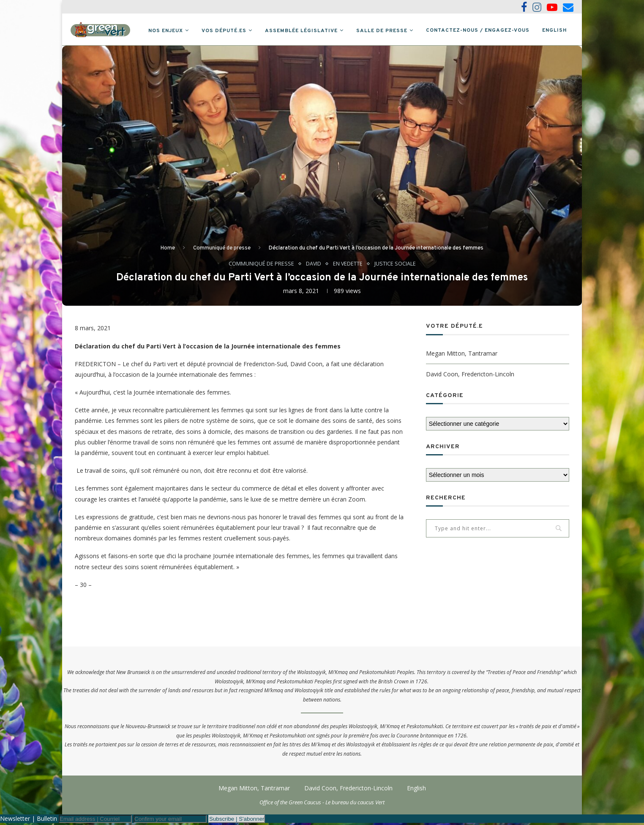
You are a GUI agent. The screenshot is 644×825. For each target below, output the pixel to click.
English (555, 30)
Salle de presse (382, 31)
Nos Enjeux (166, 31)
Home (168, 250)
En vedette (348, 266)
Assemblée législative (301, 31)
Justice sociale (396, 266)
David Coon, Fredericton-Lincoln (470, 376)
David (313, 266)
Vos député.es (224, 31)
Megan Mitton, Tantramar (462, 355)
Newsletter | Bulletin (29, 821)
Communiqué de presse (222, 250)
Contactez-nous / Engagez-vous (478, 30)
